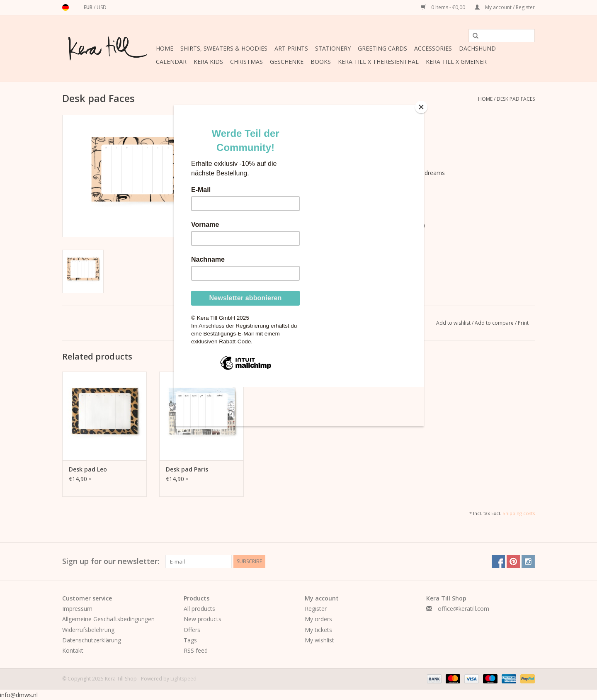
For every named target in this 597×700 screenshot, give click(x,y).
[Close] (422, 107)
